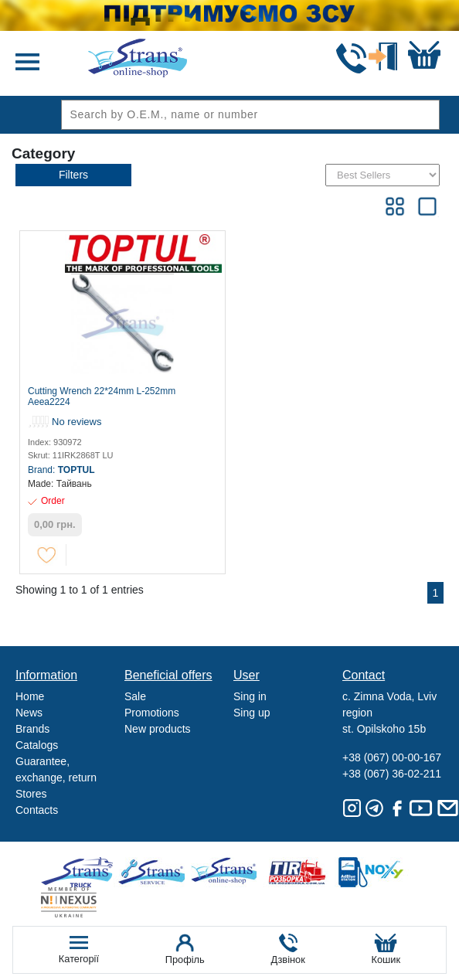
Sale (135, 696)
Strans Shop (226, 872)
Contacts (37, 810)
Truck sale (82, 872)
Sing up (252, 713)
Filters (73, 175)
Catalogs (37, 745)
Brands (32, 729)
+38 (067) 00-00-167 (392, 757)
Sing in (250, 696)
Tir (298, 872)
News (29, 713)
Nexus (82, 902)
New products (158, 729)
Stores (31, 794)
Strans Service (154, 872)
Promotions (152, 713)
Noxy (370, 872)
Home (30, 696)
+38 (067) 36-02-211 (392, 774)
